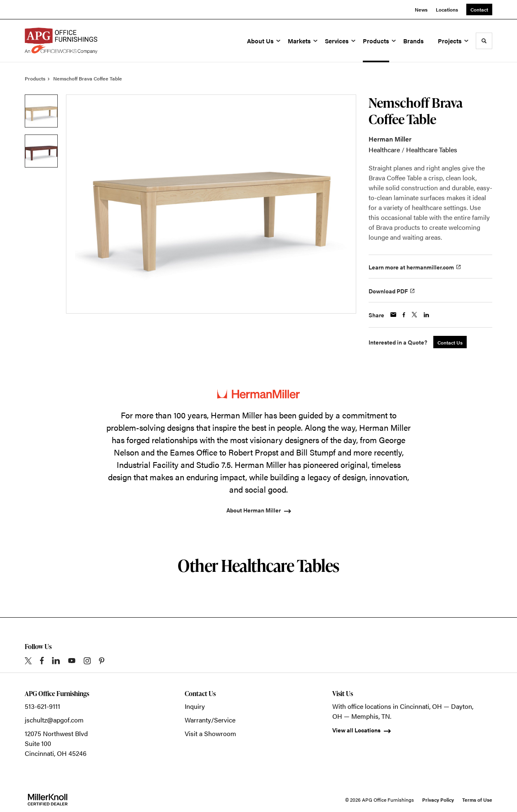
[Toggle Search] (484, 41)
